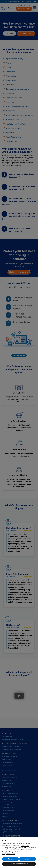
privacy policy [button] (25, 846)
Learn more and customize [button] (19, 864)
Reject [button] (10, 859)
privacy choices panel (8, 854)
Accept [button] (28, 859)
